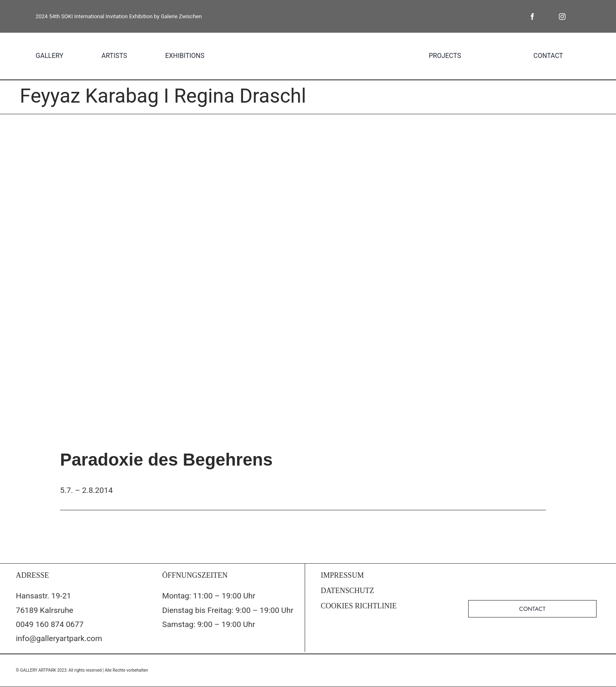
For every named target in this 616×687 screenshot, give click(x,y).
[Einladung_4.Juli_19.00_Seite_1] (308, 274)
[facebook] (532, 17)
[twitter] (547, 17)
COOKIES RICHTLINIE (359, 606)
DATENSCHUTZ (348, 591)
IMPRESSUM (342, 575)
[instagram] (562, 17)
